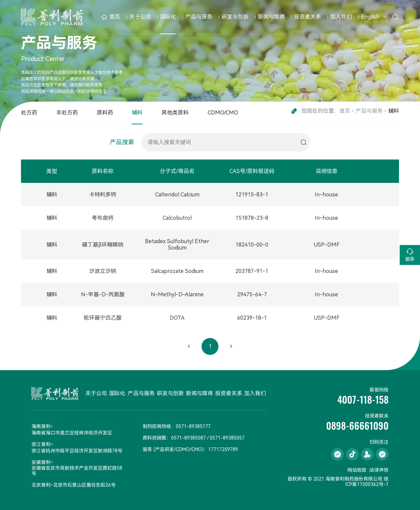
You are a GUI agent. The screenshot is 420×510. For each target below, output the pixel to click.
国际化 (168, 17)
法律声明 (379, 470)
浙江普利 (41, 444)
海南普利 (41, 426)
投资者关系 (308, 17)
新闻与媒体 (271, 17)
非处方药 (67, 113)
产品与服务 (199, 17)
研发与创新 (235, 17)
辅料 (137, 113)
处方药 (29, 113)
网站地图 (357, 470)
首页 (111, 17)
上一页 (189, 346)
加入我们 (341, 17)
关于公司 (140, 17)
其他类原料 (175, 113)
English (370, 17)
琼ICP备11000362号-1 (367, 482)
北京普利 (41, 485)
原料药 (105, 113)
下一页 (231, 346)
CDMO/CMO (223, 113)
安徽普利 (41, 462)
